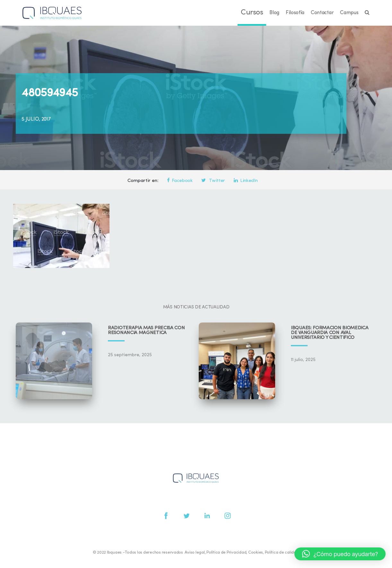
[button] (340, 554)
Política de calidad (282, 552)
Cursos (252, 13)
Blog (274, 13)
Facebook (180, 181)
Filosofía (295, 13)
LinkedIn (246, 181)
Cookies (256, 552)
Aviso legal (195, 552)
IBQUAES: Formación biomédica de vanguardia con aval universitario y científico (330, 333)
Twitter (213, 181)
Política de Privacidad (226, 552)
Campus (349, 13)
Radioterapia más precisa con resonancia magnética (146, 331)
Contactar (322, 13)
